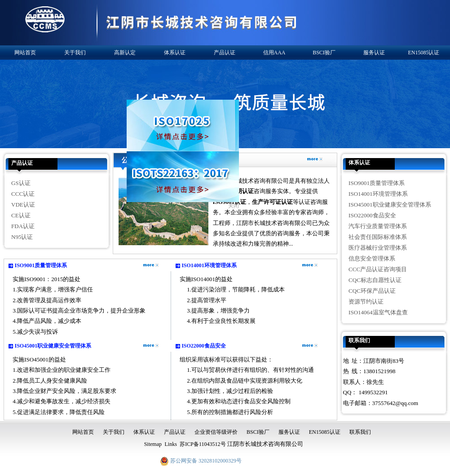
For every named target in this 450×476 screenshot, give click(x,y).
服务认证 (374, 53)
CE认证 (21, 215)
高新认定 (125, 53)
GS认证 (21, 183)
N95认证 (22, 237)
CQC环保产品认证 (372, 291)
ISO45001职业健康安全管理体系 (53, 346)
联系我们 (359, 340)
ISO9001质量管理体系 (41, 265)
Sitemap (153, 444)
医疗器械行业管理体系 (378, 248)
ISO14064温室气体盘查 (378, 312)
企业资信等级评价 (216, 432)
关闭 (231, 203)
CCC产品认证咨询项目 (378, 269)
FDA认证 (23, 226)
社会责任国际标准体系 (378, 237)
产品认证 (225, 53)
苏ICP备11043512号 (203, 444)
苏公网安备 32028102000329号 (201, 461)
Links (170, 444)
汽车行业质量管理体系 (378, 226)
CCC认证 (23, 194)
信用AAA (274, 53)
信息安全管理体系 (372, 258)
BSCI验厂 (324, 53)
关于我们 (75, 53)
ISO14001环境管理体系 (209, 265)
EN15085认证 (424, 53)
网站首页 (25, 53)
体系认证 (175, 53)
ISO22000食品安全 (204, 346)
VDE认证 (23, 205)
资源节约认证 (366, 302)
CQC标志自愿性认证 (375, 280)
